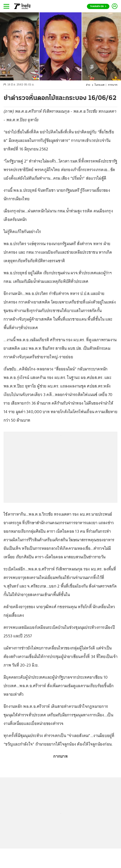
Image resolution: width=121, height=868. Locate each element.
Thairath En (98, 7)
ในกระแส (100, 85)
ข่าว (88, 85)
